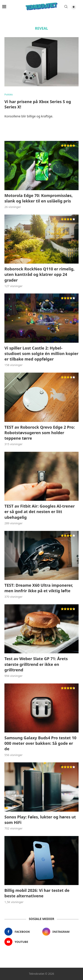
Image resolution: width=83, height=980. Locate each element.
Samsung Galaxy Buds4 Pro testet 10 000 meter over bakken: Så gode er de (40, 743)
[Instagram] (60, 932)
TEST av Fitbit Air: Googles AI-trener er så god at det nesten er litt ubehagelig (40, 512)
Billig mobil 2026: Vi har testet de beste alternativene (37, 893)
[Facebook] (23, 932)
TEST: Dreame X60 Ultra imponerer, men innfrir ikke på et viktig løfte (39, 588)
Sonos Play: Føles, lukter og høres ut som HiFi (40, 820)
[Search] (66, 7)
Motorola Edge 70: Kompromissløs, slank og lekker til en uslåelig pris (39, 198)
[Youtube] (23, 942)
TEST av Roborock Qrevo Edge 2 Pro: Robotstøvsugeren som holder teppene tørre (40, 433)
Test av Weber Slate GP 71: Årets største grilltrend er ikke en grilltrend (36, 664)
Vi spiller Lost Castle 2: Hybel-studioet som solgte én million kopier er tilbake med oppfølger (41, 353)
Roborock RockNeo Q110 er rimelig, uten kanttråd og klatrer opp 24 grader (40, 274)
